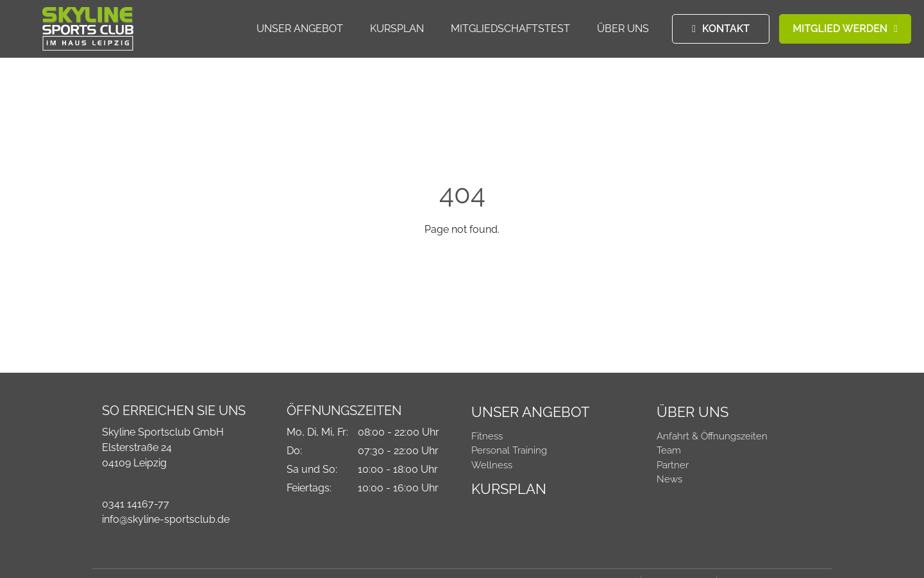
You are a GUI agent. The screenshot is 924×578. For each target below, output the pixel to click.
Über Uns (623, 29)
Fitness (487, 436)
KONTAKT (726, 29)
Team (669, 450)
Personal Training (509, 450)
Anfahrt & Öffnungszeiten (712, 436)
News (669, 479)
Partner (673, 465)
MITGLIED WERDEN (840, 29)
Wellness (492, 465)
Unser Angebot (300, 29)
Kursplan (397, 29)
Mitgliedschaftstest (510, 29)
